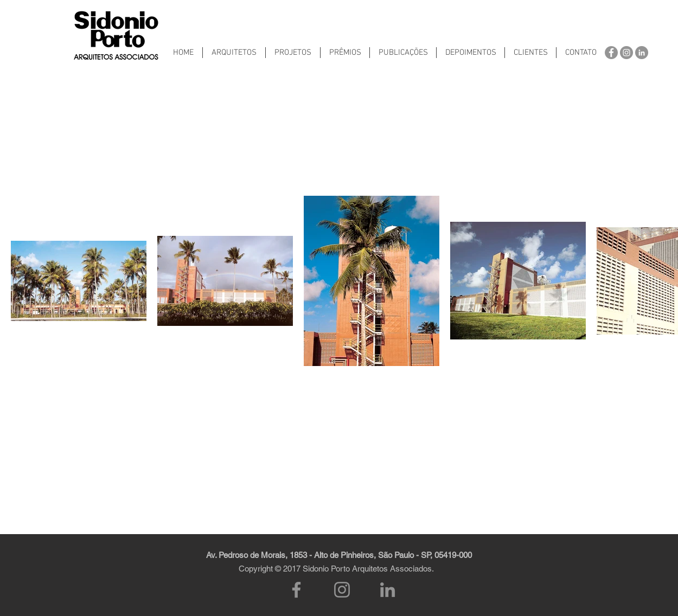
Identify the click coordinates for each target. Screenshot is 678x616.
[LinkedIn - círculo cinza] (642, 53)
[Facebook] (296, 590)
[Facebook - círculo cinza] (611, 53)
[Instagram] (342, 590)
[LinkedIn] (388, 590)
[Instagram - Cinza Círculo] (626, 53)
